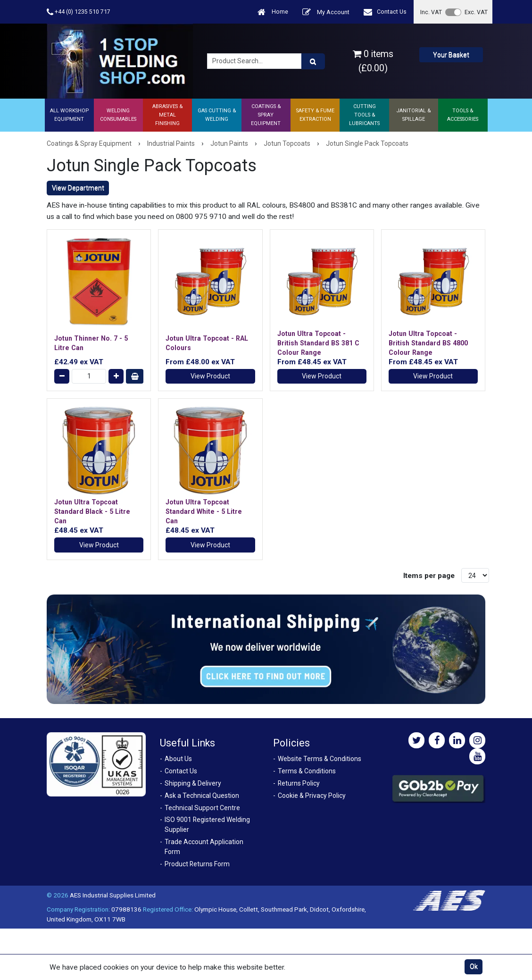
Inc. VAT (431, 12)
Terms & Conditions (307, 771)
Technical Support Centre (202, 808)
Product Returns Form (197, 864)
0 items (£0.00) (373, 61)
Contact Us (385, 12)
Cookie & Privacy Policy (312, 796)
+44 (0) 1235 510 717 (79, 12)
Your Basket (451, 55)
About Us (178, 759)
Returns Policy (299, 783)
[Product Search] (313, 61)
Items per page (429, 576)
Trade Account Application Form (204, 847)
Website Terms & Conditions (320, 759)
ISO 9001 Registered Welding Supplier (207, 825)
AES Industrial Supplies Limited (113, 895)
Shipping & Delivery (193, 783)
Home (273, 12)
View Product (210, 376)
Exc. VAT (476, 12)
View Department (78, 188)
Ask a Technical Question (202, 796)
